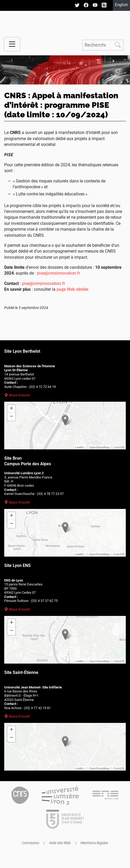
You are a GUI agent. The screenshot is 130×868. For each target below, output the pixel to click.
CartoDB (119, 447)
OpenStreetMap (99, 447)
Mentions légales (94, 843)
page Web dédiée (72, 289)
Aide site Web (60, 843)
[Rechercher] (97, 45)
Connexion (31, 843)
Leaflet (79, 447)
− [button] (11, 417)
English (121, 5)
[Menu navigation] (12, 44)
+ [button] (11, 409)
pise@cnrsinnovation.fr (59, 273)
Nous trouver (19, 395)
